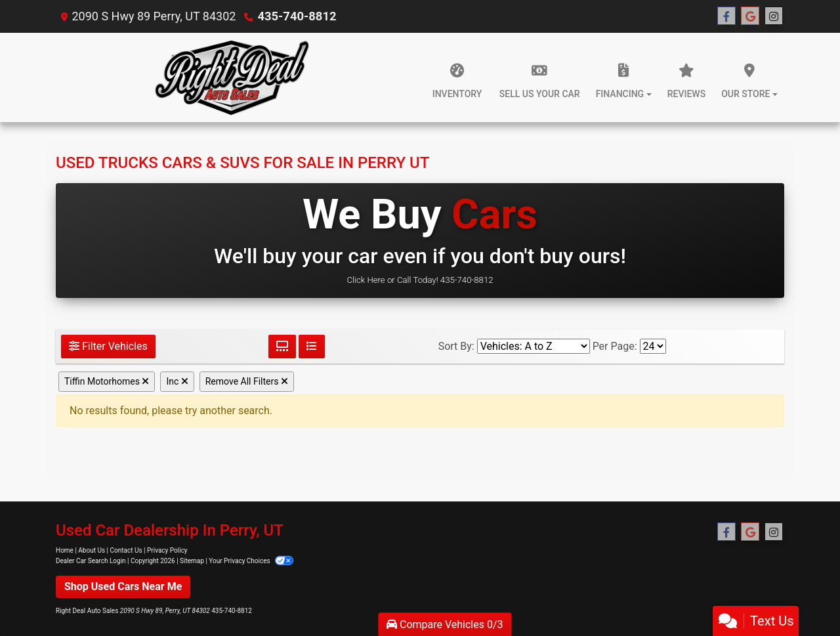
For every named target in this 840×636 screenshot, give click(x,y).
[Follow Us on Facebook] (726, 16)
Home (65, 550)
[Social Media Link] (774, 16)
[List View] (312, 347)
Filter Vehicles (108, 346)
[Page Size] (653, 346)
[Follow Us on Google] (750, 16)
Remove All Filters (247, 381)
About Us (92, 550)
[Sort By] (534, 346)
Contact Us (126, 550)
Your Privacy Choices (251, 561)
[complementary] (801, 597)
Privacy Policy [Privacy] (167, 550)
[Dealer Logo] (232, 77)
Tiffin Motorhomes (107, 381)
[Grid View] (282, 347)
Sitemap (192, 561)
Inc (177, 381)
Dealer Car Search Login (91, 561)
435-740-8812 (296, 16)
